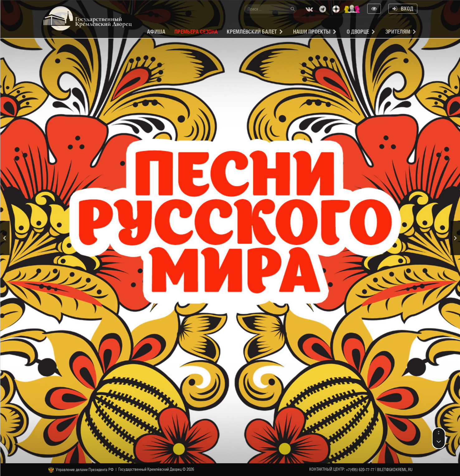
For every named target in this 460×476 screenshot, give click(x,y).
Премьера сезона (196, 32)
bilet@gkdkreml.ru (395, 470)
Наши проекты (312, 32)
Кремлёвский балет (252, 32)
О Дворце (358, 32)
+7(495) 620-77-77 (360, 470)
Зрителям (398, 32)
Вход (403, 9)
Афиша (156, 32)
